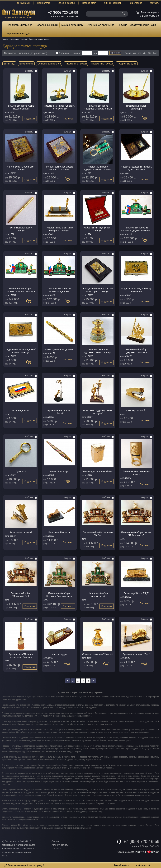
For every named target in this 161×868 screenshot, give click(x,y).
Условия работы (66, 3)
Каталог (24, 39)
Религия (122, 25)
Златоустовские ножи (143, 25)
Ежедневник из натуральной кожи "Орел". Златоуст (98, 290)
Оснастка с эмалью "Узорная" (98, 654)
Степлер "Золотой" (136, 410)
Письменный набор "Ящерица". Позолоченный (98, 107)
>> (93, 681)
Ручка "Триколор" (59, 471)
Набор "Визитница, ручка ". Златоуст (98, 229)
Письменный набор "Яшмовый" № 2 (21, 595)
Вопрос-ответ (89, 3)
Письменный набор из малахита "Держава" (59, 290)
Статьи (55, 841)
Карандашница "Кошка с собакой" (59, 412)
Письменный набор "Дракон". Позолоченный (59, 107)
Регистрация (135, 3)
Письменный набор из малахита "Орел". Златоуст (21, 290)
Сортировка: (11, 53)
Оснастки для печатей (49, 64)
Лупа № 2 (21, 471)
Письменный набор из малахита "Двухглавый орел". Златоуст (136, 229)
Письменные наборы (76, 64)
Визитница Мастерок (59, 532)
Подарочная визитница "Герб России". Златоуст (21, 351)
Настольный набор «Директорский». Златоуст (98, 168)
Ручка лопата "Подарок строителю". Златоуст (21, 656)
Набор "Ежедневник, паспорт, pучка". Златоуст (136, 168)
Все (155, 53)
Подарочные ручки (127, 64)
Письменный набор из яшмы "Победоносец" (136, 534)
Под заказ (30, 119)
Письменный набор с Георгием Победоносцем (59, 595)
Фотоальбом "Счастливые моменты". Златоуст (59, 168)
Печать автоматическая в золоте (136, 473)
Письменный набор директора (136, 107)
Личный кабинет (112, 3)
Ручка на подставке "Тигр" (136, 654)
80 (149, 53)
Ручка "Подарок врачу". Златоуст (21, 229)
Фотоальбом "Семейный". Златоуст (21, 168)
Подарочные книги (47, 25)
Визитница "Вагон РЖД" (136, 593)
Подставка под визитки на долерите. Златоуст (59, 229)
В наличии (63, 53)
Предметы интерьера (20, 25)
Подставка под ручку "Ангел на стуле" (98, 412)
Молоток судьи (59, 654)
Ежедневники (26, 64)
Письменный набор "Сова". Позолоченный (21, 107)
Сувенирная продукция (100, 25)
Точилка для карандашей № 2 (98, 471)
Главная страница (10, 39)
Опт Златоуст (19, 14)
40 (144, 53)
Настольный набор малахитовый (98, 595)
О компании (23, 3)
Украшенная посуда (19, 33)
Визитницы (9, 64)
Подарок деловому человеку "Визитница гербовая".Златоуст (136, 290)
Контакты (155, 3)
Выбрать (31, 71)
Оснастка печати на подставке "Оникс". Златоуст (98, 351)
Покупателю (44, 3)
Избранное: (143, 865)
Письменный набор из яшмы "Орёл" (98, 534)
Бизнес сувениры (72, 25)
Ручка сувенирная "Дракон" (59, 350)
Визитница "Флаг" (21, 410)
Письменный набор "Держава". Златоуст (136, 351)
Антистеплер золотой (21, 532)
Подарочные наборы (102, 64)
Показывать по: (133, 53)
